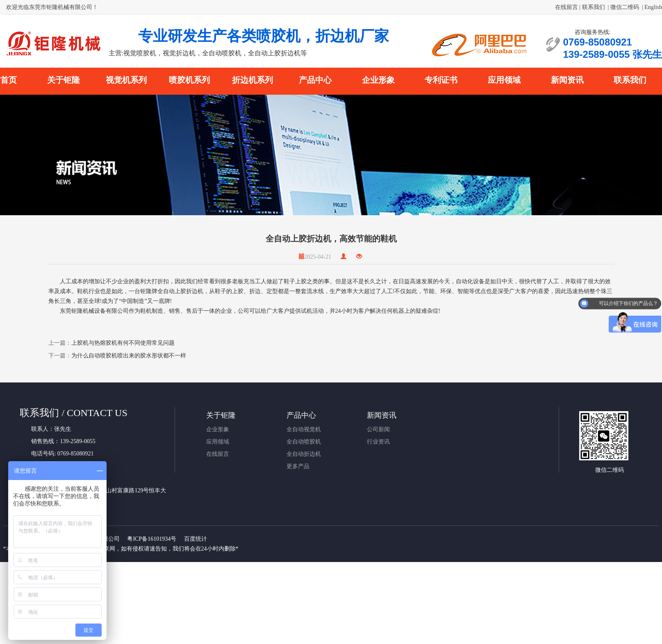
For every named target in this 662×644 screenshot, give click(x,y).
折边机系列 (253, 80)
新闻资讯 (567, 80)
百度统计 (196, 539)
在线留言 (566, 7)
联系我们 (594, 7)
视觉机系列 (126, 80)
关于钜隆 (64, 80)
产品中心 (315, 80)
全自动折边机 (304, 454)
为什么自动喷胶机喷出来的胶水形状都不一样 (129, 356)
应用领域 (504, 80)
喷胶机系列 (189, 80)
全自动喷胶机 (304, 442)
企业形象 (378, 80)
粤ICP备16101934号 (152, 539)
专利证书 (441, 80)
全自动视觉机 (304, 429)
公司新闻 (378, 429)
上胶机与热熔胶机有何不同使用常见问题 (123, 343)
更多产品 (298, 466)
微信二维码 (625, 7)
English (653, 7)
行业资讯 (378, 442)
